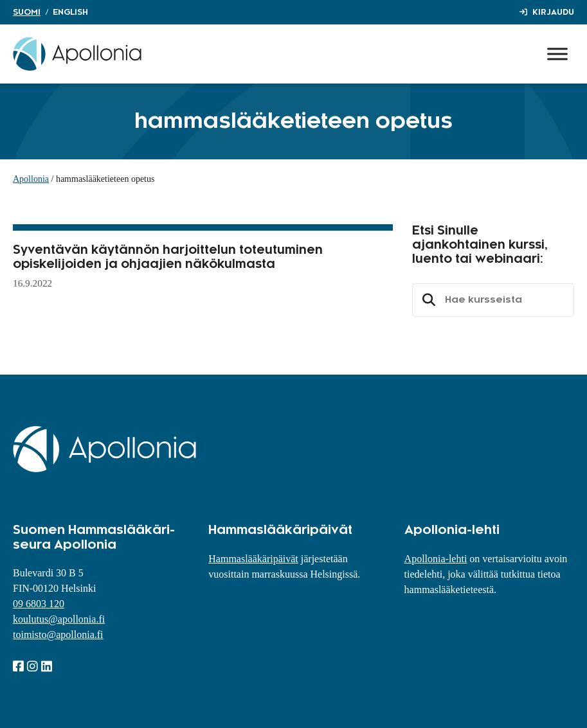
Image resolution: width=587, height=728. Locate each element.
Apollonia (31, 179)
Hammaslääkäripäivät (253, 559)
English (70, 12)
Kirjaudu (553, 12)
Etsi (427, 300)
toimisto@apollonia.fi (58, 635)
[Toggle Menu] (557, 54)
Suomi (27, 12)
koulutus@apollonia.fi (59, 619)
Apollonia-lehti (436, 559)
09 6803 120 (39, 604)
